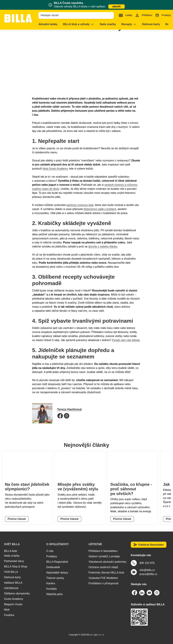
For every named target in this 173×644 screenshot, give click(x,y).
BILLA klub (11, 551)
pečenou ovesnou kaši (80, 205)
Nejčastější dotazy (57, 573)
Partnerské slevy (14, 561)
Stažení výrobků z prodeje (104, 556)
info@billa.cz (147, 570)
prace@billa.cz (148, 574)
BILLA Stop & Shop (16, 566)
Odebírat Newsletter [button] (149, 545)
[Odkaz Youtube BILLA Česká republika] (149, 593)
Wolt (7, 610)
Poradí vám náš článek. (126, 340)
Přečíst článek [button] (17, 519)
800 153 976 (147, 563)
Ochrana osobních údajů (103, 567)
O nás (50, 551)
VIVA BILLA (11, 572)
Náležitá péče (54, 594)
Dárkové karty (12, 577)
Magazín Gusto (13, 604)
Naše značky (12, 556)
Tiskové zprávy (55, 578)
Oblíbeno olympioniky (17, 593)
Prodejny (52, 556)
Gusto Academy (14, 599)
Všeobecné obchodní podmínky (107, 562)
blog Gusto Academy (55, 169)
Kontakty (52, 589)
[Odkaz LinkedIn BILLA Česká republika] (142, 593)
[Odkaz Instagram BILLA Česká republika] (157, 593)
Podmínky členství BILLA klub (106, 573)
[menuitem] (54, 24)
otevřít (116, 6)
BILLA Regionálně (57, 562)
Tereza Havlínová (69, 409)
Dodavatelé (53, 567)
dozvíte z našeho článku (103, 247)
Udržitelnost (11, 588)
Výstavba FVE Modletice (103, 578)
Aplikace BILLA (13, 583)
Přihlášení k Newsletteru (103, 551)
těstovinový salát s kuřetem (100, 209)
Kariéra (51, 583)
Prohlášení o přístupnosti (103, 583)
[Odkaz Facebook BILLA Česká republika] (134, 593)
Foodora (9, 615)
